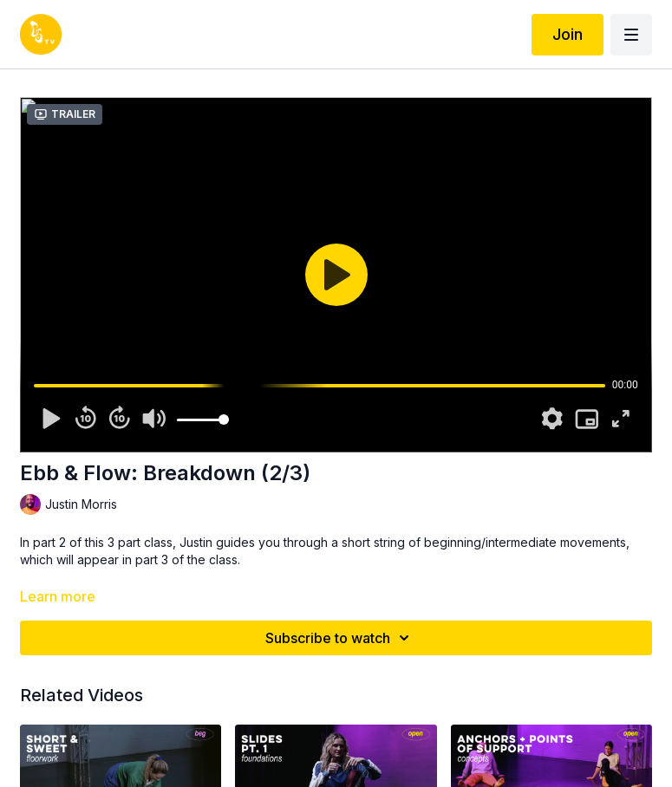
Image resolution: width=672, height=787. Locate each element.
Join (568, 34)
